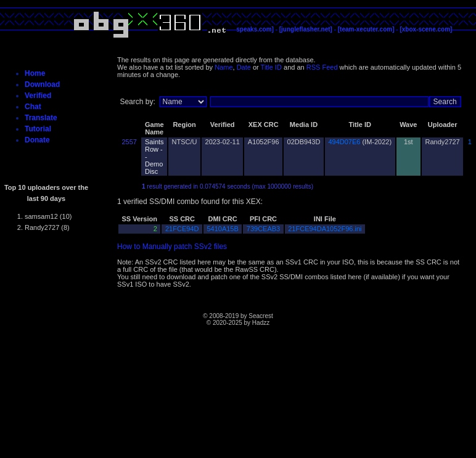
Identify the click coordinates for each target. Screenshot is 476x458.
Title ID (271, 67)
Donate (37, 140)
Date (244, 67)
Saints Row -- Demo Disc (154, 157)
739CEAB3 (263, 229)
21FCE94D (182, 229)
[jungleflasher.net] (306, 29)
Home (35, 73)
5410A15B (222, 229)
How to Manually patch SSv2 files (172, 247)
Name (224, 67)
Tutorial (38, 129)
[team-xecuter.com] (366, 29)
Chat (33, 107)
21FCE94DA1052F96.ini (325, 229)
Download (42, 84)
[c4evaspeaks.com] (245, 29)
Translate (41, 118)
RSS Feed (322, 67)
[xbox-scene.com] (426, 29)
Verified (38, 96)
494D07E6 (344, 142)
